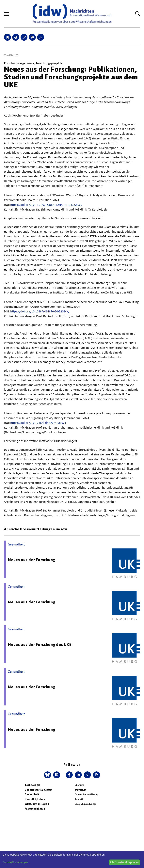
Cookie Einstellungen (85, 804)
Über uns (79, 785)
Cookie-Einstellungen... (16, 862)
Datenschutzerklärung (86, 794)
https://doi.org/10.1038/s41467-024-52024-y (40, 311)
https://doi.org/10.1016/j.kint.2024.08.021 (38, 423)
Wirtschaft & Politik (37, 804)
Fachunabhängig (35, 809)
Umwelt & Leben (35, 799)
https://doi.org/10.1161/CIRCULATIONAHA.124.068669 (46, 205)
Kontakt (79, 799)
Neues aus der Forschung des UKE (40, 644)
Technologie (32, 785)
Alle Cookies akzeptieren (124, 862)
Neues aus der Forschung (32, 560)
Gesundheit (32, 794)
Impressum (80, 790)
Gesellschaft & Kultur (38, 790)
